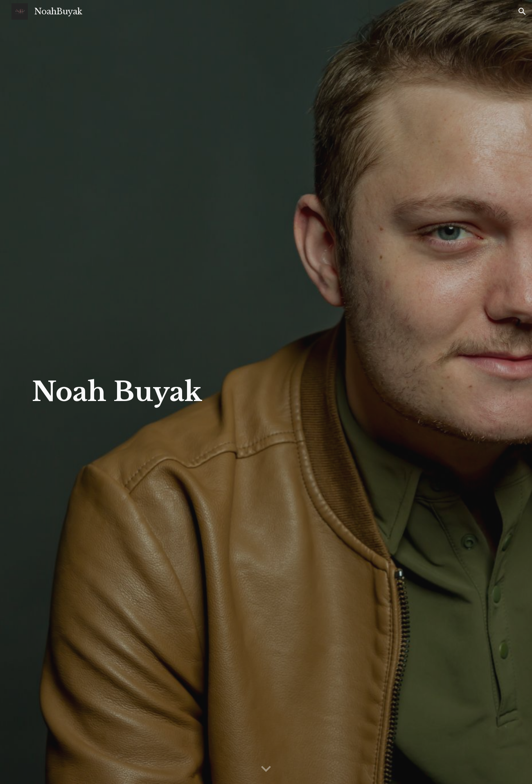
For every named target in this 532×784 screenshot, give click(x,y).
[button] (522, 11)
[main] (125, 392)
